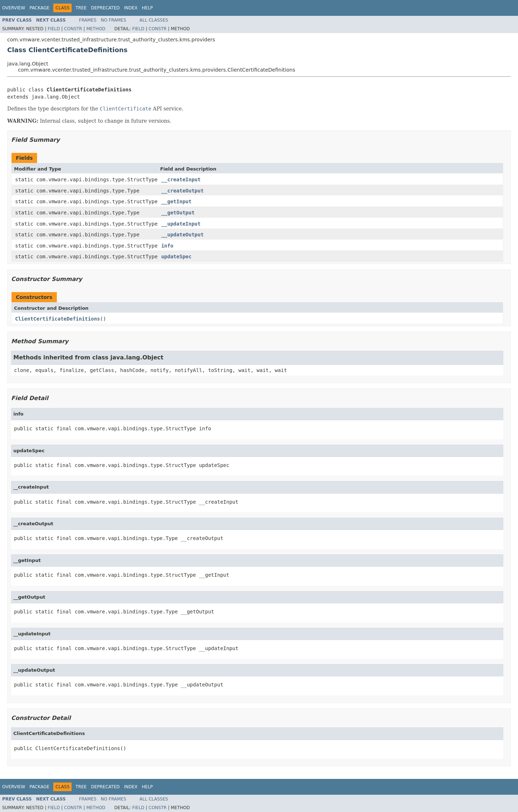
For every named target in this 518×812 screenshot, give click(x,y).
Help (147, 8)
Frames (88, 20)
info (167, 246)
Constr (73, 29)
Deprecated (105, 8)
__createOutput (182, 191)
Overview (14, 8)
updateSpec (176, 257)
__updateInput (181, 224)
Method (96, 29)
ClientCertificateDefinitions (58, 319)
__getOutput (178, 213)
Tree (81, 8)
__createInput (181, 180)
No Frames (113, 20)
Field (54, 29)
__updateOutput (182, 235)
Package (39, 8)
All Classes (154, 20)
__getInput (176, 201)
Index (131, 8)
